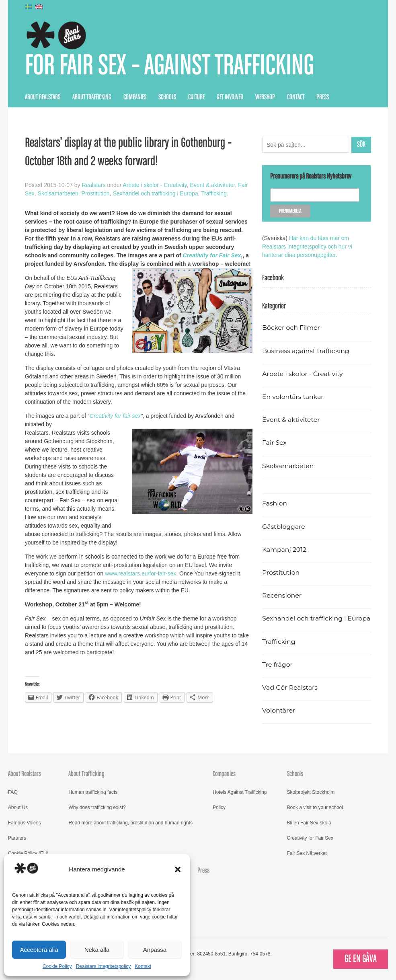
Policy (219, 807)
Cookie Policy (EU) (28, 853)
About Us (18, 807)
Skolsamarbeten (58, 193)
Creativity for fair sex (115, 416)
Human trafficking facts (93, 792)
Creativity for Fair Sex (310, 838)
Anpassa (155, 950)
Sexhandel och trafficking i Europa (155, 193)
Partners (17, 838)
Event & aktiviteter (212, 185)
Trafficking (214, 193)
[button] (178, 869)
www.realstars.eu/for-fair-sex (141, 573)
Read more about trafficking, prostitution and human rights (130, 823)
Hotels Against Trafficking (240, 792)
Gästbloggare (284, 527)
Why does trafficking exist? (97, 807)
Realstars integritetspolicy (104, 966)
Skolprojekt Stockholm (311, 792)
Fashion (275, 503)
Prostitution (96, 193)
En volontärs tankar (293, 397)
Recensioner (282, 595)
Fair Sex (274, 443)
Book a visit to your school (315, 807)
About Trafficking (92, 97)
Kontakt (143, 966)
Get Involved (230, 97)
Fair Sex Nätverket (307, 853)
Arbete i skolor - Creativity (155, 185)
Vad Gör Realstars (290, 687)
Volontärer (279, 710)
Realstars (93, 185)
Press (323, 97)
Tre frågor (277, 665)
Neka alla (97, 950)
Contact (296, 97)
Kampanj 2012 (284, 550)
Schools (167, 97)
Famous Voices (25, 823)
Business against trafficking (306, 351)
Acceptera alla (39, 950)
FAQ (13, 792)
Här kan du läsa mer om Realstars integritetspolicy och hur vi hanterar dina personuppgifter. (307, 247)
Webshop (265, 97)
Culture (196, 97)
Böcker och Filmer (291, 328)
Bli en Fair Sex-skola (309, 823)
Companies (135, 97)
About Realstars (43, 97)
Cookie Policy (57, 966)
